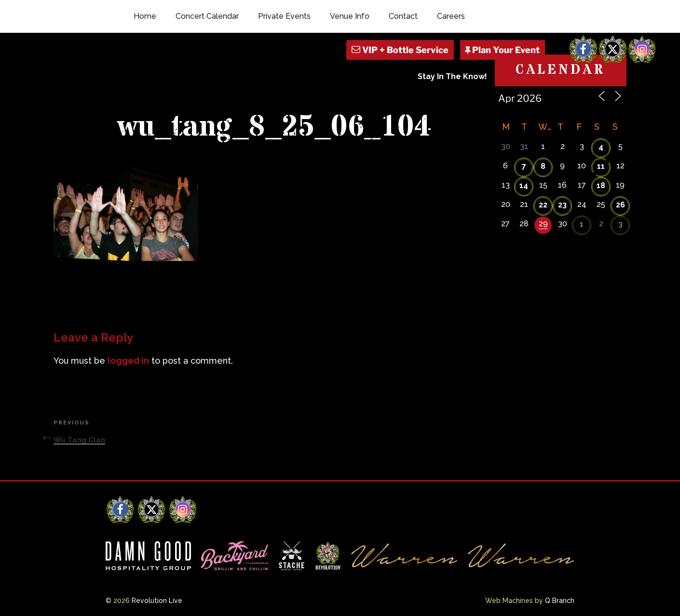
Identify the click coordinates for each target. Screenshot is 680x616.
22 (543, 205)
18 (601, 185)
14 (524, 185)
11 (601, 166)
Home (145, 16)
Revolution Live (157, 601)
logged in (128, 361)
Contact (403, 16)
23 (562, 205)
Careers (451, 16)
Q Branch (560, 601)
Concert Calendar (207, 16)
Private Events (284, 16)
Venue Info (350, 16)
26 (620, 205)
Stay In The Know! (452, 76)
